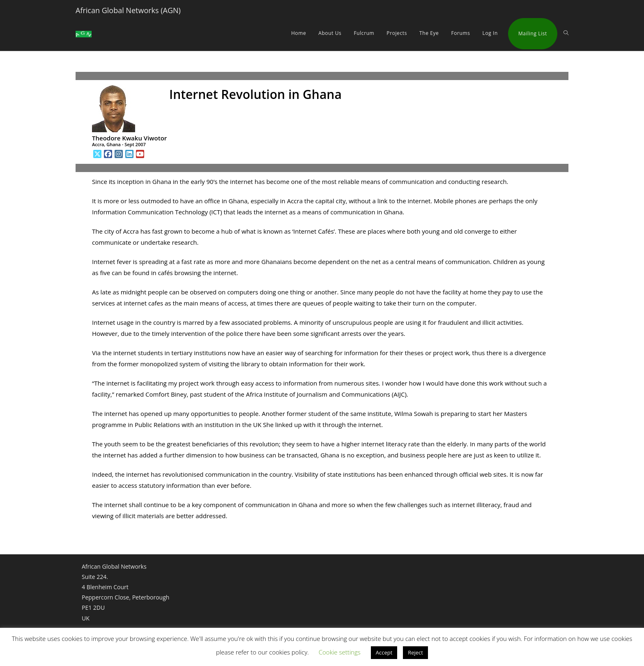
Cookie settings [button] (340, 652)
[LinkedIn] (129, 154)
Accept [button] (384, 652)
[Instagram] (119, 154)
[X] (97, 154)
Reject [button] (415, 652)
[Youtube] (140, 154)
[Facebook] (108, 154)
